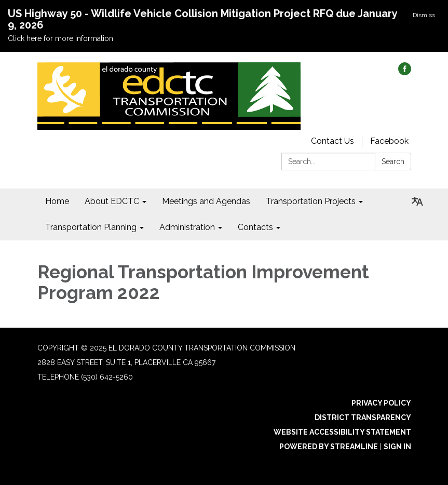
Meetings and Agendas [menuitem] (206, 201)
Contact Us (332, 141)
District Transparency (363, 417)
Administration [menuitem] (187, 227)
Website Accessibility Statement (342, 432)
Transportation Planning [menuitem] (91, 227)
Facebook (389, 141)
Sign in (397, 447)
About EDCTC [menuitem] (112, 201)
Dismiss (424, 15)
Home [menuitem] (57, 201)
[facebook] (405, 72)
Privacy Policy (381, 403)
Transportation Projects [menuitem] (311, 201)
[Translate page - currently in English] (417, 201)
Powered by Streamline (329, 447)
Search (393, 161)
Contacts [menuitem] (255, 227)
